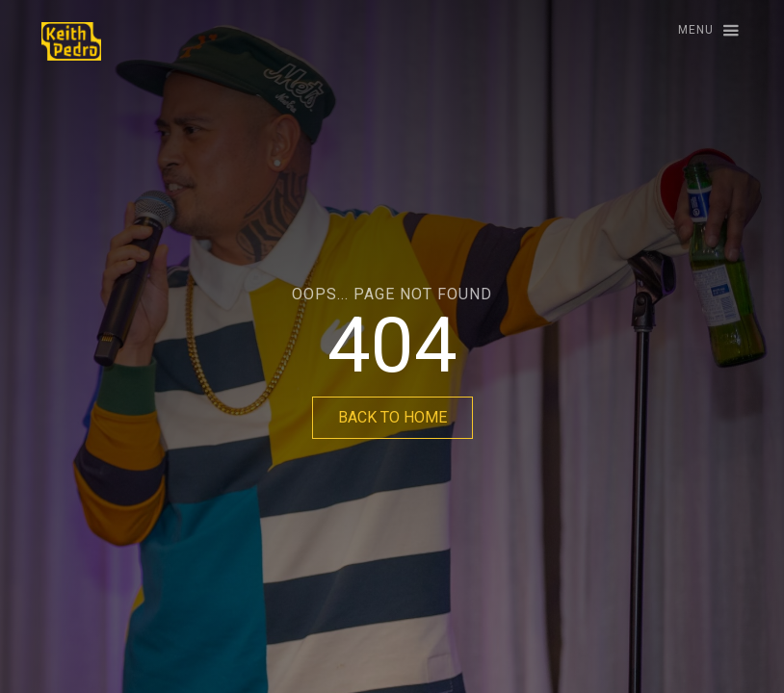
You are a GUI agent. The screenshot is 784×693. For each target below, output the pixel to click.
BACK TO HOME (392, 417)
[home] (71, 41)
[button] (700, 31)
